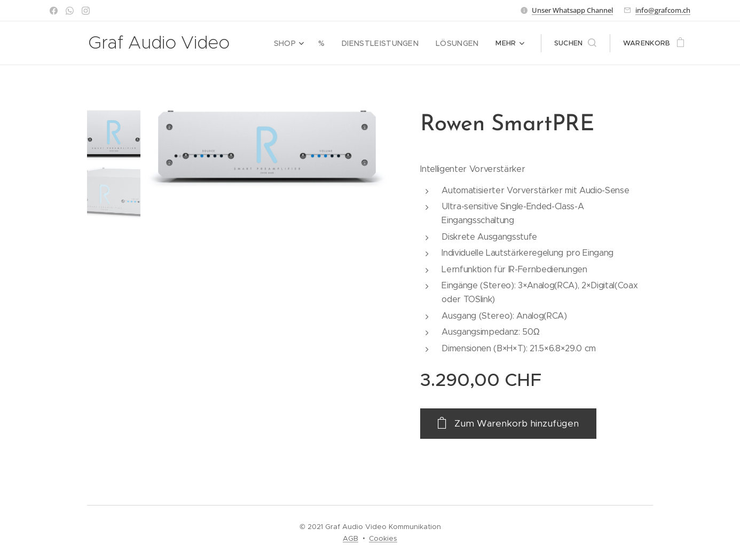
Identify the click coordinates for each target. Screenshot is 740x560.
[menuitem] (301, 43)
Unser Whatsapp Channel (572, 10)
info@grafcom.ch (663, 10)
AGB (351, 538)
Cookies (383, 538)
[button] (575, 43)
